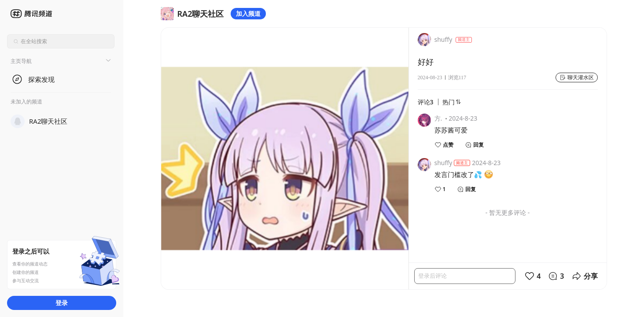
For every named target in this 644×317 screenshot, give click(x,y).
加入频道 (248, 13)
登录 (62, 303)
